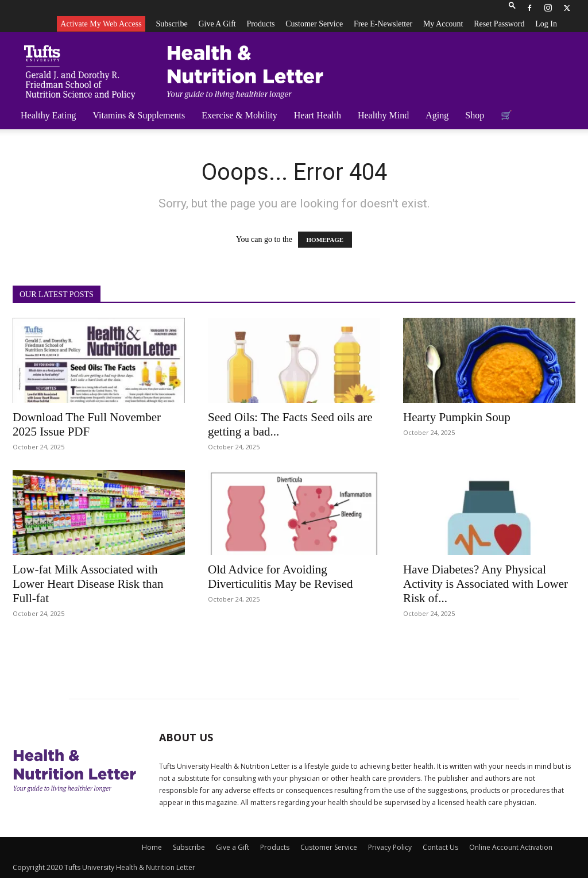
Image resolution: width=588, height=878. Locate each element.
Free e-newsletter (383, 24)
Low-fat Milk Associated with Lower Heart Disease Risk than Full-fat (88, 584)
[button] (512, 8)
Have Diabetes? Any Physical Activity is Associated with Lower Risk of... (486, 584)
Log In (546, 24)
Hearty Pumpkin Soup (457, 417)
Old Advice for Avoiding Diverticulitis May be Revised (281, 577)
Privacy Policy (390, 847)
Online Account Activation (511, 847)
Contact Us (440, 847)
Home (152, 847)
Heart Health (318, 115)
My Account (443, 24)
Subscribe (171, 24)
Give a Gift (217, 24)
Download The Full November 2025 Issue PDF (87, 424)
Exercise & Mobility (239, 115)
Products (260, 24)
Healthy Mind (383, 115)
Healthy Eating (48, 115)
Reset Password (499, 24)
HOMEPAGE (325, 240)
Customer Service (314, 24)
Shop (475, 115)
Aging (437, 115)
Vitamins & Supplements (139, 115)
